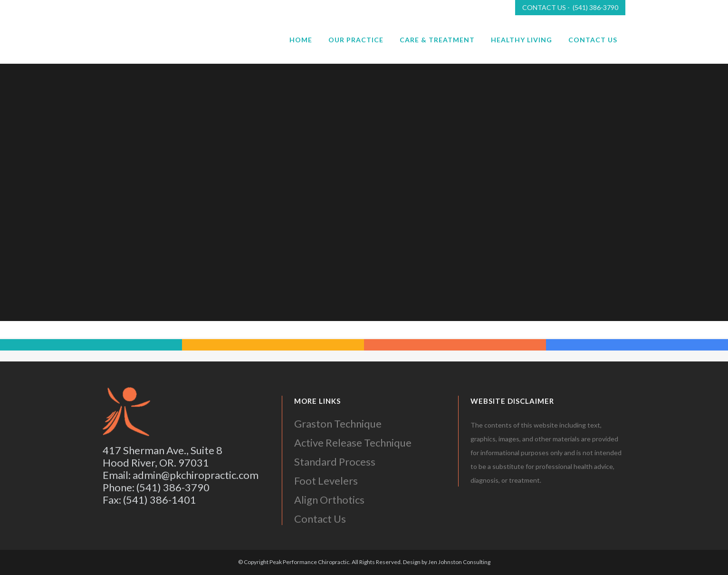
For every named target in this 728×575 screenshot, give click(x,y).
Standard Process (335, 462)
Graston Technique (338, 424)
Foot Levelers (326, 481)
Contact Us (320, 519)
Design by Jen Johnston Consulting (447, 562)
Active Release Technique (353, 443)
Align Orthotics (329, 500)
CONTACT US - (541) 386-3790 (570, 7)
